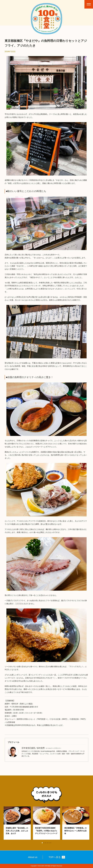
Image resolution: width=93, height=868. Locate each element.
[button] (42, 843)
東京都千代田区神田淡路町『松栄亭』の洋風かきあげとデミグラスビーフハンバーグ (46, 831)
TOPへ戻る (55, 857)
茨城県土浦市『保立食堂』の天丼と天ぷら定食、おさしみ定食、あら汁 (17, 831)
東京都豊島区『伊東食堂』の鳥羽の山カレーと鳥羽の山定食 (75, 831)
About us (33, 857)
